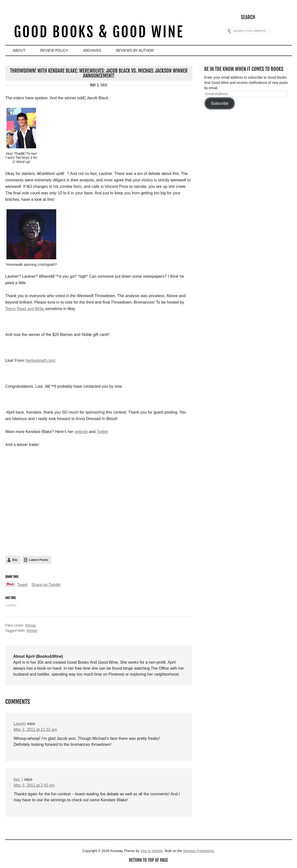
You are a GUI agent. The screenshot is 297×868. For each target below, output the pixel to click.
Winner (31, 625)
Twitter (102, 432)
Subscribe (220, 103)
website (81, 432)
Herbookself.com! (41, 360)
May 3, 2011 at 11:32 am (36, 729)
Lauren (20, 723)
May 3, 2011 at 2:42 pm (35, 785)
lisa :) (18, 779)
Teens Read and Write (25, 309)
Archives (95, 51)
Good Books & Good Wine (99, 32)
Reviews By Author (140, 51)
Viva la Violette (151, 851)
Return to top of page (148, 860)
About (20, 51)
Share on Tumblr (47, 584)
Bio (15, 560)
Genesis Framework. (199, 851)
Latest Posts (38, 560)
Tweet (23, 584)
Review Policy (56, 51)
